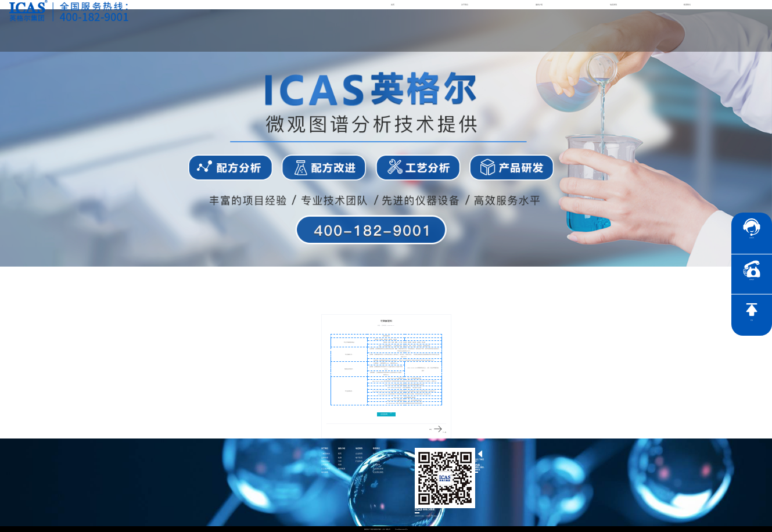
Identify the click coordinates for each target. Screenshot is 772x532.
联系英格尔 (377, 458)
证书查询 (376, 465)
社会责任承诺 (378, 469)
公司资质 (325, 465)
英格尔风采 (326, 461)
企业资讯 (359, 454)
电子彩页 (359, 458)
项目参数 (325, 472)
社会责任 (376, 454)
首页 (393, 5)
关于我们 (465, 5)
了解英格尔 (326, 454)
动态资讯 (613, 5)
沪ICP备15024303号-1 (401, 529)
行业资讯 (359, 461)
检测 (340, 458)
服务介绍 (539, 5)
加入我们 (376, 461)
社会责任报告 (378, 472)
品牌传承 (325, 458)
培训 (340, 465)
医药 (340, 454)
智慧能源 (342, 469)
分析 (340, 461)
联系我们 (687, 5)
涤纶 (430, 429)
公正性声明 (326, 469)
